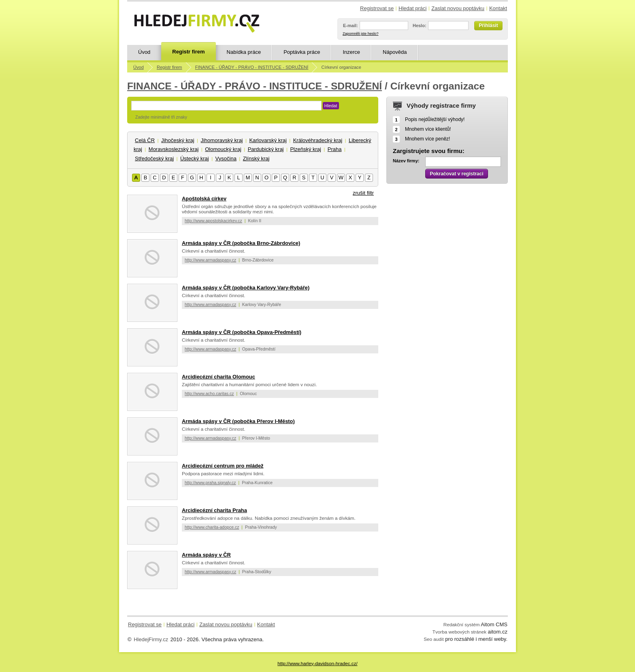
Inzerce (351, 52)
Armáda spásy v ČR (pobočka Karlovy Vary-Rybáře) (246, 288)
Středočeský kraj (154, 158)
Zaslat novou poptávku (458, 8)
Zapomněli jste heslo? (360, 34)
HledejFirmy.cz (151, 639)
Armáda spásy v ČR (206, 555)
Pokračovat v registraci (456, 174)
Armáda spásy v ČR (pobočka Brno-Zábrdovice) (241, 243)
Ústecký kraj (195, 158)
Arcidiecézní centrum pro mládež (223, 466)
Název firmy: (406, 161)
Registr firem (188, 52)
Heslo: (420, 26)
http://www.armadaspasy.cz (210, 260)
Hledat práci (412, 8)
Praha (335, 149)
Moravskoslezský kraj (174, 149)
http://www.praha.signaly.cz (210, 483)
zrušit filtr (363, 193)
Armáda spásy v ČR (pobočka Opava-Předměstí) (242, 332)
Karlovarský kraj (268, 140)
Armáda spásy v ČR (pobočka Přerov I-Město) (238, 421)
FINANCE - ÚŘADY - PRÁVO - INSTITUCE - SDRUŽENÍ (252, 67)
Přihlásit (488, 26)
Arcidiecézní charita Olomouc (218, 377)
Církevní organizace (341, 67)
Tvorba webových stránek (459, 632)
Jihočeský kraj (178, 140)
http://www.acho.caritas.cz (209, 393)
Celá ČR (145, 140)
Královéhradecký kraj (318, 140)
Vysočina (226, 158)
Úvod (144, 52)
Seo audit (434, 639)
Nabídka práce (244, 52)
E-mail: (351, 26)
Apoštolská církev (204, 199)
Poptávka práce (302, 52)
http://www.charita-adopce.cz (212, 527)
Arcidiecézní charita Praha (214, 510)
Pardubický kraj (266, 149)
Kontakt (498, 8)
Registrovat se (377, 8)
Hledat (331, 106)
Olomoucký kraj (223, 149)
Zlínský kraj (256, 158)
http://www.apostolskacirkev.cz (213, 221)
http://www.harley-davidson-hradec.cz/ (317, 663)
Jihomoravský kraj (222, 140)
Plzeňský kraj (306, 149)
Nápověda (395, 52)
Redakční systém (462, 624)
